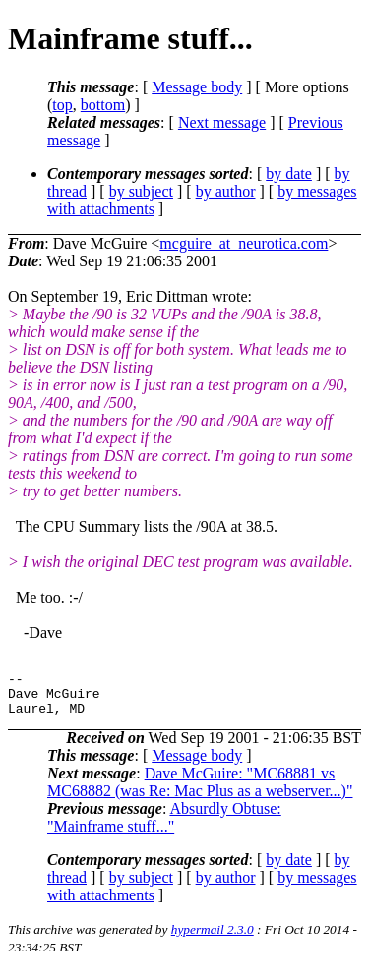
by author (226, 191)
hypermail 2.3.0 (213, 938)
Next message (222, 122)
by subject (141, 191)
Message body (197, 87)
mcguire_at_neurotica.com (244, 243)
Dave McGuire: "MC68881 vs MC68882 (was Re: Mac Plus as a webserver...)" (200, 791)
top (62, 105)
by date (289, 173)
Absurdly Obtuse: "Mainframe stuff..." (164, 826)
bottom (103, 105)
